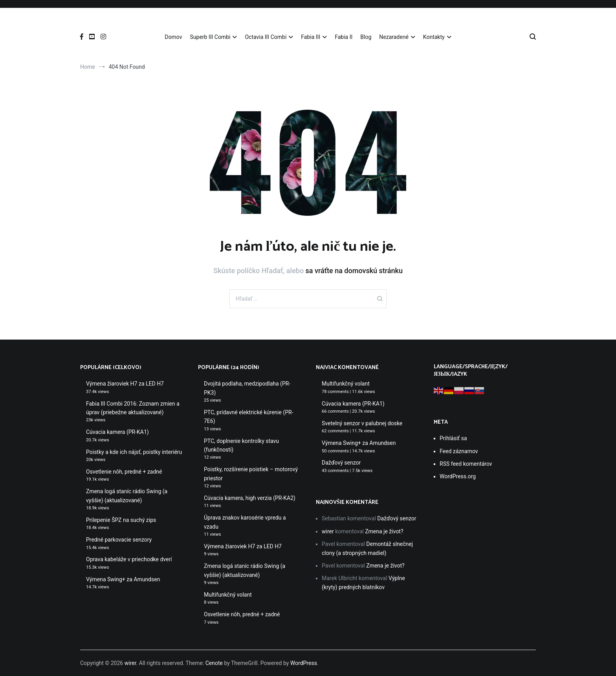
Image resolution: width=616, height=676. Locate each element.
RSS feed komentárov (466, 464)
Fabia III (311, 37)
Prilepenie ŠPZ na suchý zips (121, 520)
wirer (328, 531)
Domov (173, 37)
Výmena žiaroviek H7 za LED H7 (125, 384)
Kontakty (434, 37)
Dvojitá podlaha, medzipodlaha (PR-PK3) (247, 388)
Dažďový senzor (341, 463)
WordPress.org (458, 476)
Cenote (214, 663)
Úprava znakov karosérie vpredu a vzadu (245, 522)
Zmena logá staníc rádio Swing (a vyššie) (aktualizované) (127, 496)
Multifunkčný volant (228, 595)
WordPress (304, 663)
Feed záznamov (459, 451)
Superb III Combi (210, 37)
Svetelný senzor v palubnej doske (362, 423)
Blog (366, 37)
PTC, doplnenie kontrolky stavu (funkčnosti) (241, 445)
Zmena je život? (384, 531)
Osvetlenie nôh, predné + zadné (124, 472)
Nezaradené (394, 37)
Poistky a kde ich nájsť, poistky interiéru (134, 452)
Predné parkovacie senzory (119, 540)
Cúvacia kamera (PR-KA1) (117, 432)
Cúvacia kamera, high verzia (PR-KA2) (250, 498)
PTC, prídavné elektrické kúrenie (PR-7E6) (249, 417)
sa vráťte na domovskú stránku (354, 271)
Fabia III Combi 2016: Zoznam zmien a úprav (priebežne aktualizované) (133, 408)
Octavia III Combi (266, 37)
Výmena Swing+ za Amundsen (123, 579)
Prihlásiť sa (453, 438)
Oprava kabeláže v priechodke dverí (129, 559)
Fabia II (344, 37)
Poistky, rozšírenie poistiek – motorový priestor (251, 474)
